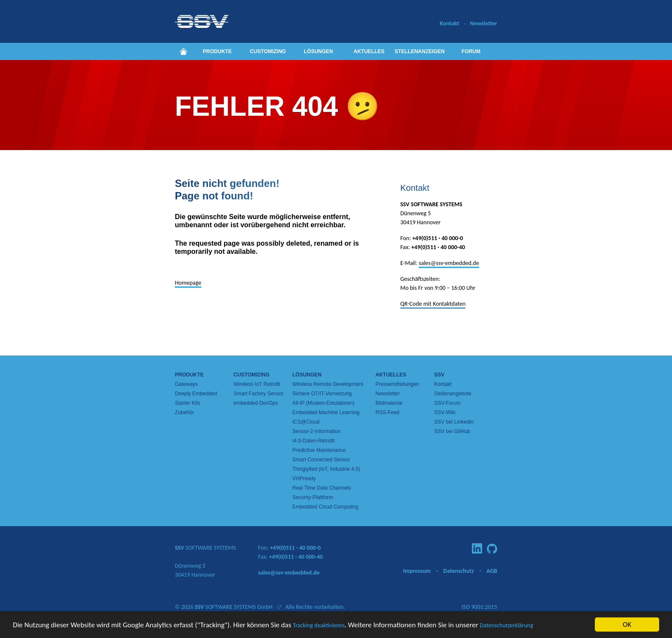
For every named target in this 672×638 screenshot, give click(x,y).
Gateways (186, 384)
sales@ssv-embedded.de (449, 263)
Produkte (217, 51)
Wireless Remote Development (328, 384)
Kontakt (449, 23)
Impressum (417, 571)
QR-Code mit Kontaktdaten (433, 304)
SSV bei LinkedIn (454, 422)
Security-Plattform (313, 497)
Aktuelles (369, 51)
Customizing (268, 51)
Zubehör (184, 412)
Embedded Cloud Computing (325, 507)
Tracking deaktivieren (319, 625)
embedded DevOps (256, 403)
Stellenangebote (453, 394)
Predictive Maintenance (319, 450)
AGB (492, 571)
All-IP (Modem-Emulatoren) (323, 403)
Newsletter (483, 23)
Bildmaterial (389, 403)
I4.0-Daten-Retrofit (313, 441)
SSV (439, 375)
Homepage (188, 283)
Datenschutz (459, 571)
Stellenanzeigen (420, 51)
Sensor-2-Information (316, 431)
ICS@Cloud (306, 422)
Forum (471, 51)
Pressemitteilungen (397, 384)
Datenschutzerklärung (507, 625)
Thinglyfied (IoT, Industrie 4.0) (326, 469)
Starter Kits (187, 403)
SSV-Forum (447, 403)
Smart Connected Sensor (321, 460)
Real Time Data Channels (322, 488)
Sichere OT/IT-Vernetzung (322, 394)
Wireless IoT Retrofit (257, 384)
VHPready (304, 478)
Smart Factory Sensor (259, 394)
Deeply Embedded (196, 394)
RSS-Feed (387, 412)
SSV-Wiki (445, 412)
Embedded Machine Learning (326, 412)
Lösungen (318, 51)
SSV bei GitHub (452, 431)
